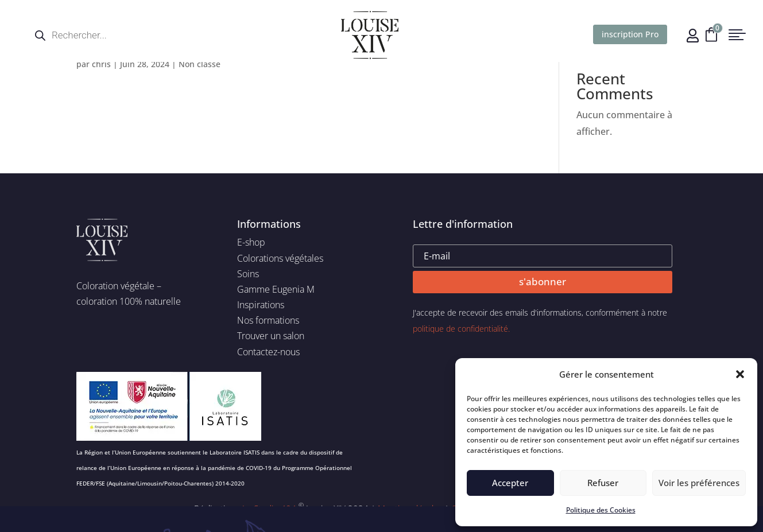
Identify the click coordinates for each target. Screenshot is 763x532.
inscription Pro (630, 34)
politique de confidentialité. (461, 329)
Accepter (510, 483)
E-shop (251, 242)
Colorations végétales (280, 258)
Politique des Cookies (601, 510)
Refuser (603, 483)
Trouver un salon (271, 336)
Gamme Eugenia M (276, 289)
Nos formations (268, 320)
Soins (248, 274)
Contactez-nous (268, 352)
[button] (740, 374)
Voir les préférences (699, 483)
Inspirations (261, 305)
